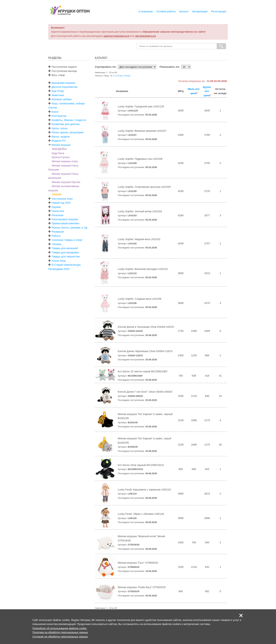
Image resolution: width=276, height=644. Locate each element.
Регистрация (219, 11)
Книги (55, 112)
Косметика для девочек (66, 124)
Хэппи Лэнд (59, 261)
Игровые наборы (62, 99)
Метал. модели (61, 137)
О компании (146, 11)
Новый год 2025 (61, 203)
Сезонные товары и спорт (67, 240)
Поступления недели (62, 67)
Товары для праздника (65, 252)
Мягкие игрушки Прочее (66, 182)
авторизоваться (146, 36)
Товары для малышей (65, 248)
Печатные (57, 215)
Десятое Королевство (65, 87)
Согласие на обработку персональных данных (60, 637)
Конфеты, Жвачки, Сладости (69, 120)
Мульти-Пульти (61, 157)
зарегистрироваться (116, 36)
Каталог (184, 11)
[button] (241, 615)
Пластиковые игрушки (65, 219)
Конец (127, 76)
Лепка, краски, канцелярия (68, 132)
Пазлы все (58, 211)
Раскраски (58, 232)
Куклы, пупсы (60, 128)
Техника (56, 244)
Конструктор (59, 116)
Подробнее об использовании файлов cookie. (60, 628)
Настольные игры (62, 199)
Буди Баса (58, 153)
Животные (58, 95)
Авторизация (200, 11)
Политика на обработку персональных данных (60, 632)
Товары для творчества (66, 257)
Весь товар (57, 75)
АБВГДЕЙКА (59, 149)
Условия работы (166, 11)
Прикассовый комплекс (66, 223)
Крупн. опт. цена (207, 91)
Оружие (56, 207)
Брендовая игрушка (63, 83)
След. (120, 76)
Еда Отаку (58, 91)
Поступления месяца (62, 71)
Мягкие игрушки (61, 145)
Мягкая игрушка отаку (65, 161)
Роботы (56, 236)
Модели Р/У (59, 141)
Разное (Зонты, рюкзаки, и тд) (69, 228)
